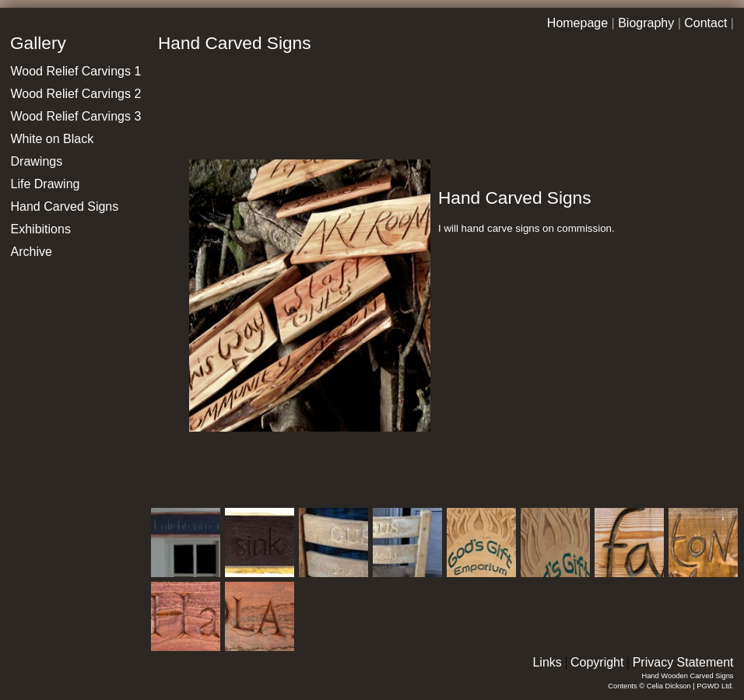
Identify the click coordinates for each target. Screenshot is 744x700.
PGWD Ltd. (715, 686)
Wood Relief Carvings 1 (76, 71)
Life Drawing (46, 184)
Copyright (597, 662)
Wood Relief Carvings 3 (76, 116)
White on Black (53, 139)
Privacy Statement (683, 662)
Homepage (577, 23)
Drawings (37, 161)
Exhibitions (41, 229)
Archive (32, 252)
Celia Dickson (669, 686)
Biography (646, 23)
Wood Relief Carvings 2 (76, 94)
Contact (705, 23)
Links (547, 662)
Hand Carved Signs (65, 206)
